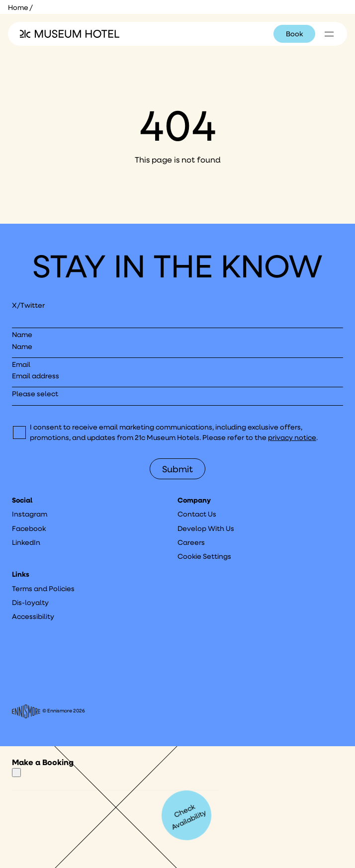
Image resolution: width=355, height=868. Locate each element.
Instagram (30, 514)
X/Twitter (28, 305)
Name (22, 335)
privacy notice (292, 437)
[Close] (16, 773)
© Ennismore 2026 (48, 711)
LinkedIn (26, 542)
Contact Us (197, 514)
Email (21, 364)
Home (18, 7)
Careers (191, 542)
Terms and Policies (43, 589)
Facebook (29, 528)
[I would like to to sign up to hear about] (177, 397)
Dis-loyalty (30, 603)
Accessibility (33, 616)
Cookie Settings (204, 556)
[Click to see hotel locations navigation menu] (329, 34)
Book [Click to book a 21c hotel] (294, 34)
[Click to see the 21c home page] (70, 34)
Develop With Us (206, 528)
